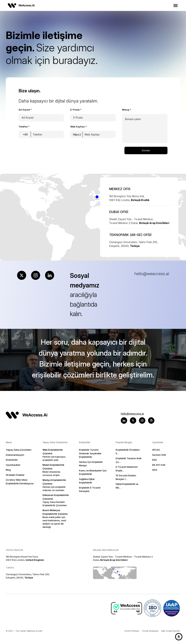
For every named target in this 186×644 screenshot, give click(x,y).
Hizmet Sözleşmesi (150, 631)
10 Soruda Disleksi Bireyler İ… (126, 477)
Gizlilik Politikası (132, 631)
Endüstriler (12, 460)
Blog (8, 470)
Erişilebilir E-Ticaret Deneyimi (90, 489)
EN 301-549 (159, 465)
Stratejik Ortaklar (15, 475)
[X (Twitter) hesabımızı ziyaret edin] (22, 275)
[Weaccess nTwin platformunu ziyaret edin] (151, 421)
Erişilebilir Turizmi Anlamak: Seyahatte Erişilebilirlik (90, 453)
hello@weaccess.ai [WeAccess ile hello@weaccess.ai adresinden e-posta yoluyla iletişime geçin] (132, 414)
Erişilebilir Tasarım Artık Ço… (129, 460)
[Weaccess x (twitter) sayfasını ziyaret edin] (133, 421)
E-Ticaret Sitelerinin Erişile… (127, 469)
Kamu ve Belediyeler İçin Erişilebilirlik (93, 472)
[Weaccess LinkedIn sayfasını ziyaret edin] (124, 421)
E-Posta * (76, 110)
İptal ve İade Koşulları (171, 631)
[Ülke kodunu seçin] (25, 134)
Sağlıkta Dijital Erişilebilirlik (87, 481)
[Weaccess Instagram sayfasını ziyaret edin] (142, 421)
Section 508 (159, 455)
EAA (154, 460)
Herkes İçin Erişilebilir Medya (91, 464)
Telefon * (24, 127)
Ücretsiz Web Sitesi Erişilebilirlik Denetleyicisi (20, 482)
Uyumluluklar (13, 465)
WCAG (156, 450)
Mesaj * (127, 110)
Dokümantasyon (15, 455)
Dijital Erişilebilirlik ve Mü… (127, 486)
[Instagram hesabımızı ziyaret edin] (36, 275)
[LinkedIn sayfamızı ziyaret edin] (50, 275)
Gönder (146, 150)
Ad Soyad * (25, 110)
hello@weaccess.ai (152, 274)
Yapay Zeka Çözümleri (19, 450)
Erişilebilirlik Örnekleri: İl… (128, 452)
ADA (155, 470)
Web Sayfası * (79, 127)
